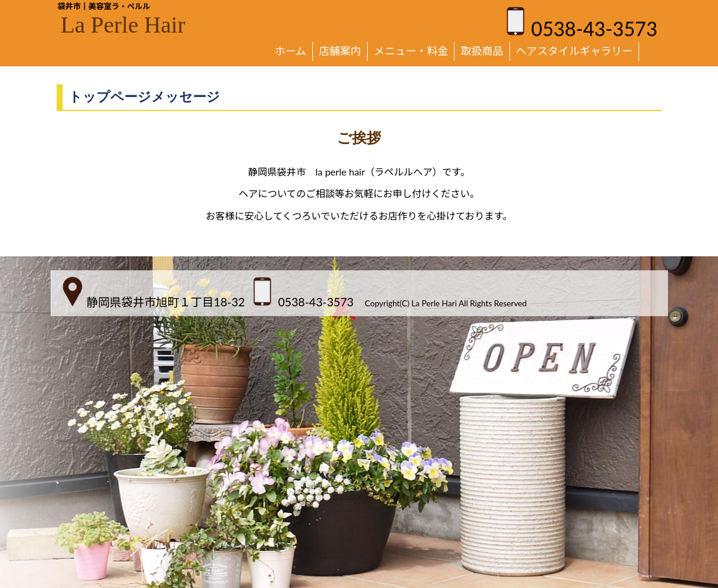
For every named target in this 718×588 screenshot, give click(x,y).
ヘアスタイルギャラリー (575, 51)
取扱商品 (482, 51)
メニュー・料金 (411, 51)
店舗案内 (340, 51)
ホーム (291, 51)
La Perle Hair (123, 25)
